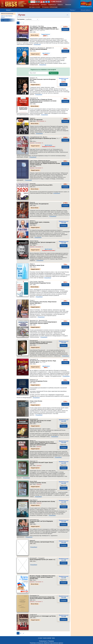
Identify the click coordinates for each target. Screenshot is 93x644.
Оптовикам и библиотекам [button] (50, 7)
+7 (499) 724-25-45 (56, 2)
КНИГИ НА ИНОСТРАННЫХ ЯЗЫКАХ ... (7, 17)
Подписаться (54, 73)
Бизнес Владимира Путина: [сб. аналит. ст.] (42, 559)
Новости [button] (60, 5)
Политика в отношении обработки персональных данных (46, 643)
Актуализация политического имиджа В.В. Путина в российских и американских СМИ (42, 598)
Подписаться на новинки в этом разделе (43, 70)
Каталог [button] (8, 10)
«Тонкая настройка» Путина (38, 483)
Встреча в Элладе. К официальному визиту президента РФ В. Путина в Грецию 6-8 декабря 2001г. (43, 577)
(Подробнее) (37, 44)
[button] (41, 2)
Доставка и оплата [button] (35, 7)
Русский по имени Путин (37, 265)
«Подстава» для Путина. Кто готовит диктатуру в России (40, 421)
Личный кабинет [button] (85, 10)
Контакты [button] (44, 5)
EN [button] (39, 2)
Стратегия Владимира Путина (39, 381)
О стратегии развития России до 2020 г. (41, 185)
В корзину (65, 29)
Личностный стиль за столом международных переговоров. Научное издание (43, 323)
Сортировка (21, 19)
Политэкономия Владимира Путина (40, 283)
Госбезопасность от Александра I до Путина (43, 616)
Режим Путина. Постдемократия (39, 204)
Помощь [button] (72, 10)
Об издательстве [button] (34, 5)
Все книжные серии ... (8, 20)
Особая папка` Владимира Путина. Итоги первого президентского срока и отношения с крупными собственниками (43, 443)
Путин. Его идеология (36, 120)
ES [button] (37, 2)
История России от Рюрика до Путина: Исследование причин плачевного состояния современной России (43, 101)
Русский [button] (33, 2)
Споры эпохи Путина (36, 401)
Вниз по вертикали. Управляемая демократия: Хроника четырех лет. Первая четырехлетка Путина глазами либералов (45, 163)
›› (49, 146)
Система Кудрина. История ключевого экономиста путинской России (41, 343)
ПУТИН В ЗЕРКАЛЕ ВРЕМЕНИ (38, 49)
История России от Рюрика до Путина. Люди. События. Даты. (43, 361)
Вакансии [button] (68, 5)
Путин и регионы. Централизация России (42, 542)
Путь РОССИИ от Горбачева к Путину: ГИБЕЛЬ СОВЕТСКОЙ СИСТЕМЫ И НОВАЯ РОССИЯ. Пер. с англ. (44, 29)
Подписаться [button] (52, 5)
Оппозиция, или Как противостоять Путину (42, 501)
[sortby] (32, 19)
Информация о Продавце (46, 641)
